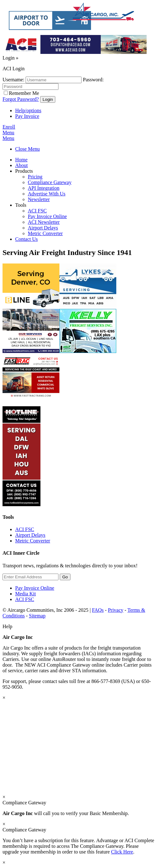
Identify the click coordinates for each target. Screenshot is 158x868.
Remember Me (24, 93)
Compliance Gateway (50, 182)
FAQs (98, 610)
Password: (93, 80)
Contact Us (27, 239)
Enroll (9, 127)
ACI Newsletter (44, 222)
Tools (21, 205)
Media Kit (25, 594)
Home (21, 160)
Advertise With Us (47, 194)
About (21, 165)
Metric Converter (45, 233)
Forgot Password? (21, 99)
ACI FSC (37, 211)
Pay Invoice (27, 116)
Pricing (35, 177)
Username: (13, 80)
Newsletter (39, 199)
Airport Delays (43, 228)
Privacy (115, 610)
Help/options (28, 110)
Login (10, 58)
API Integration (44, 188)
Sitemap (37, 616)
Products (24, 171)
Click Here (122, 852)
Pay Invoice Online (47, 216)
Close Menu (27, 149)
